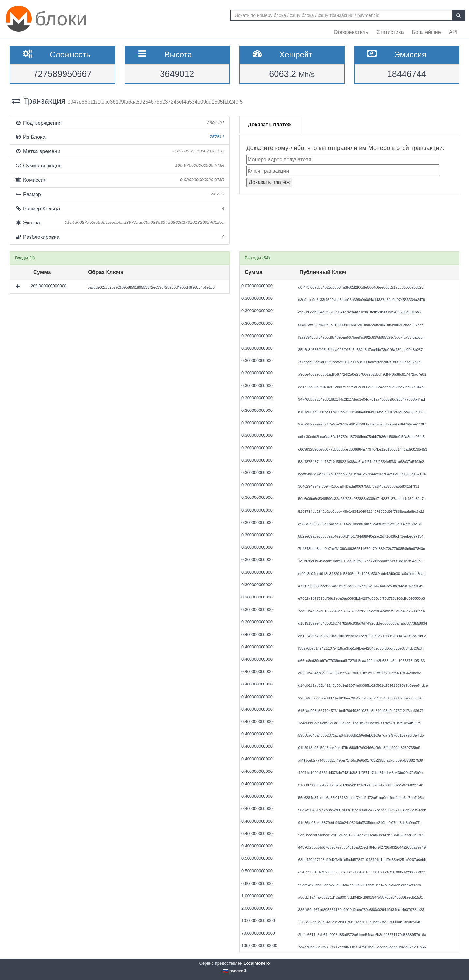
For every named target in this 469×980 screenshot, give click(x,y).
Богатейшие (426, 32)
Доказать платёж (270, 125)
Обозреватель (351, 32)
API (453, 32)
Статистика (390, 32)
